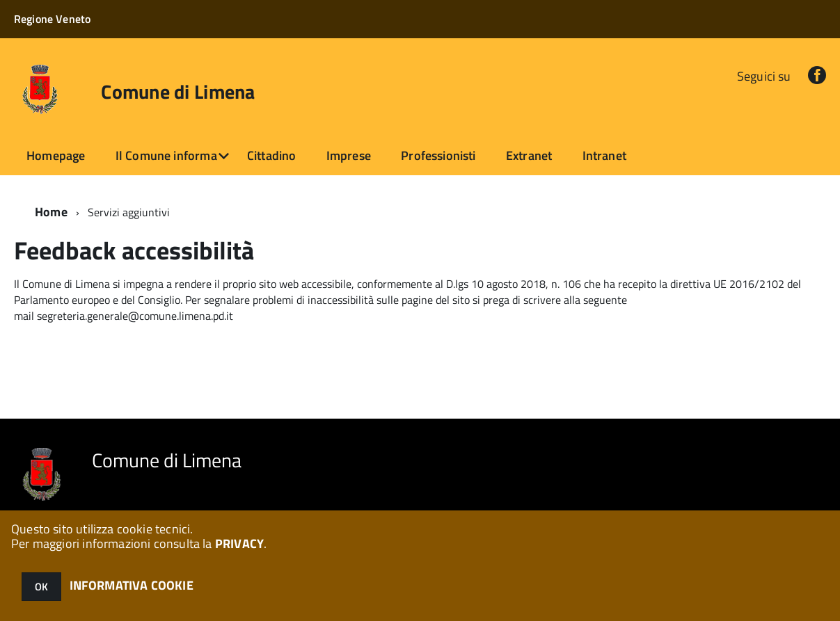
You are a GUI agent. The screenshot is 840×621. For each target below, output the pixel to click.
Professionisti (438, 155)
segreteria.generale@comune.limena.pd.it (135, 316)
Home (51, 212)
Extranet (529, 155)
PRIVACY (239, 543)
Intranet (604, 155)
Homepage (56, 155)
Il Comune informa (166, 155)
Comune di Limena (178, 92)
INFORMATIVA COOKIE (132, 585)
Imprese (349, 155)
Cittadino (272, 155)
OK (41, 587)
